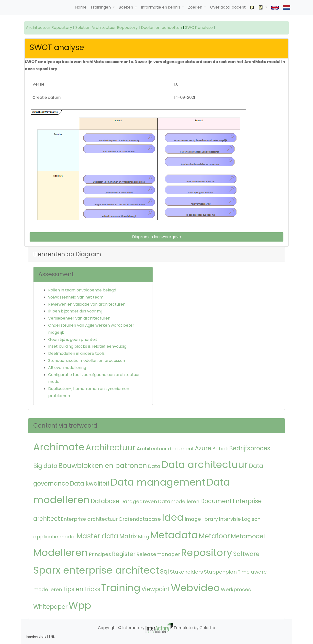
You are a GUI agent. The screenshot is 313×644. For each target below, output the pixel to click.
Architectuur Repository (49, 28)
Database (105, 501)
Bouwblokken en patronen (103, 466)
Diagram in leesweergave (156, 237)
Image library (201, 519)
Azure (203, 448)
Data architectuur (205, 465)
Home (81, 7)
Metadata (174, 535)
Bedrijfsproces (250, 448)
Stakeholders (186, 572)
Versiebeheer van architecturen (79, 318)
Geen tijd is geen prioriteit (73, 339)
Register (124, 554)
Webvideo (195, 588)
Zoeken (196, 7)
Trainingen (101, 7)
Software (246, 554)
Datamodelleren (179, 501)
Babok (220, 449)
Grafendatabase (140, 519)
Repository (207, 553)
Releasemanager (158, 554)
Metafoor (214, 536)
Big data (45, 466)
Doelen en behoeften (161, 28)
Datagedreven (139, 501)
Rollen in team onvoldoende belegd (82, 290)
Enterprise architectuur (89, 519)
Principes (100, 554)
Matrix (128, 536)
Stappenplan (220, 572)
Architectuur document (165, 449)
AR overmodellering (67, 368)
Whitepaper (50, 607)
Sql (165, 572)
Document (216, 501)
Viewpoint (156, 589)
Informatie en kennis (161, 7)
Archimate (59, 447)
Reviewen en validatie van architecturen (87, 304)
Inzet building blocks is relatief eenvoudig (87, 346)
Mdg (144, 537)
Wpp (80, 605)
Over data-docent (228, 7)
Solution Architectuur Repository (106, 28)
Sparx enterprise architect (96, 570)
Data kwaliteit (90, 483)
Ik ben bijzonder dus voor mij (75, 311)
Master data (97, 536)
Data (154, 466)
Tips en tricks (82, 589)
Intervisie (230, 519)
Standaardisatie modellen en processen (87, 361)
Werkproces (236, 589)
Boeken (126, 7)
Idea (173, 517)
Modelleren (61, 553)
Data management (158, 482)
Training (121, 588)
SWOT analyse (199, 28)
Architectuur (111, 448)
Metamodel (248, 536)
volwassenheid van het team (76, 297)
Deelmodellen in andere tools (76, 353)
